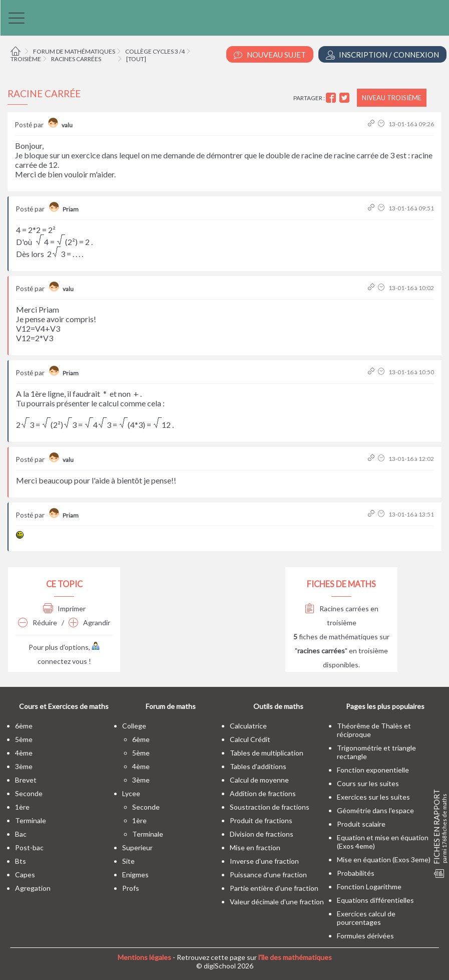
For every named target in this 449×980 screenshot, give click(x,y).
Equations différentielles (375, 900)
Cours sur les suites (368, 783)
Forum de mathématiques (74, 51)
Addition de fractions (263, 793)
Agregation (33, 888)
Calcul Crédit (250, 739)
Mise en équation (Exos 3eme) (384, 860)
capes (25, 875)
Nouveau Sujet (270, 55)
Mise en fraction (255, 847)
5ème (24, 739)
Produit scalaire (361, 824)
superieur (137, 847)
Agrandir (89, 623)
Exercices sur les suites (373, 797)
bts (21, 861)
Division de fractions (262, 834)
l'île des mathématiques (295, 957)
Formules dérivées (365, 936)
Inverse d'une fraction (264, 861)
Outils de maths (278, 706)
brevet (26, 780)
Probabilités (356, 873)
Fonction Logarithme (369, 887)
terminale (31, 820)
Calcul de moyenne (259, 780)
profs (131, 888)
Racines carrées (76, 59)
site (128, 861)
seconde (29, 793)
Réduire (38, 623)
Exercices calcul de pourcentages (366, 918)
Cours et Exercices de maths (64, 706)
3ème (24, 766)
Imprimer (64, 608)
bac (21, 834)
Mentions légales (144, 957)
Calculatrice (248, 726)
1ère (22, 807)
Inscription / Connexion (382, 55)
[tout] (136, 59)
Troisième (26, 59)
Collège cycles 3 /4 (155, 51)
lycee (131, 793)
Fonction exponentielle (373, 770)
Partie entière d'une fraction (274, 888)
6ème (24, 726)
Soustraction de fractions (270, 807)
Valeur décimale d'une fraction (277, 902)
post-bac (29, 847)
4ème (24, 753)
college (134, 726)
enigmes (135, 875)
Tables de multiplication (267, 753)
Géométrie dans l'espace (375, 810)
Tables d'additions (258, 766)
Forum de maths (171, 706)
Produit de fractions (261, 820)
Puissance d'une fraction (268, 875)
